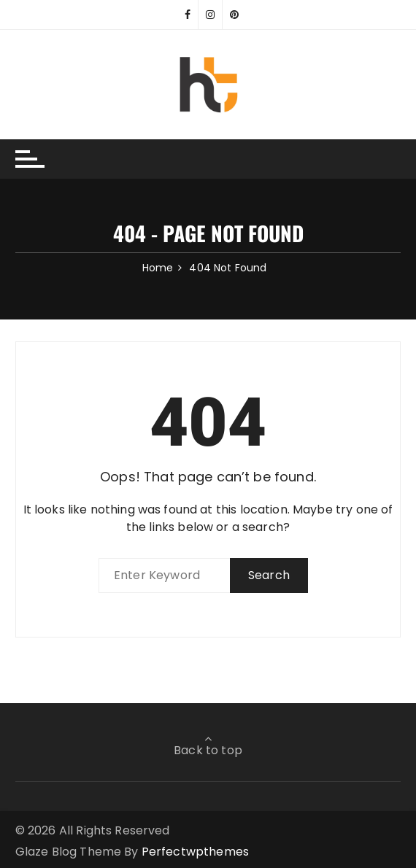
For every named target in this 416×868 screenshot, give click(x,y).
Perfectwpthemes (195, 852)
